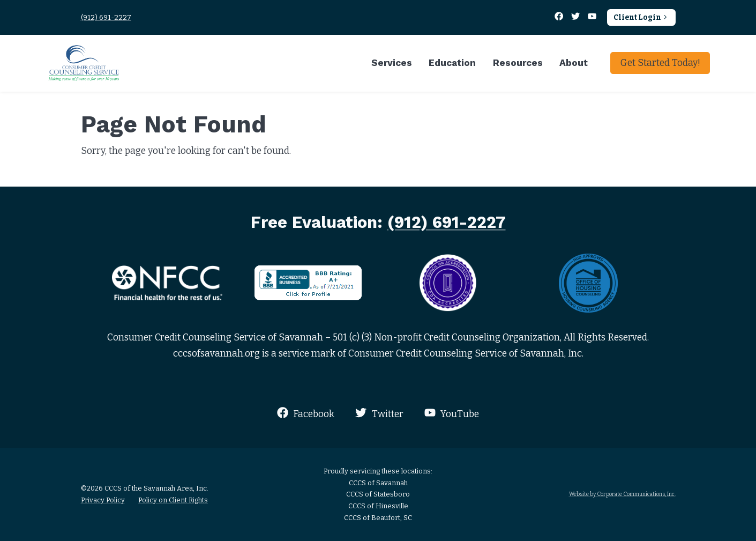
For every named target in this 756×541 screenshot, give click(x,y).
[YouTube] (592, 17)
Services (392, 63)
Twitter (379, 413)
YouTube (452, 413)
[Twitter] (577, 17)
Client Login (641, 17)
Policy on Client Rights (173, 500)
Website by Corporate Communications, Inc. (622, 494)
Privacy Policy (103, 500)
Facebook (306, 413)
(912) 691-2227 (106, 17)
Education (452, 63)
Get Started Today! (660, 63)
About (574, 63)
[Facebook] (560, 17)
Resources (518, 63)
